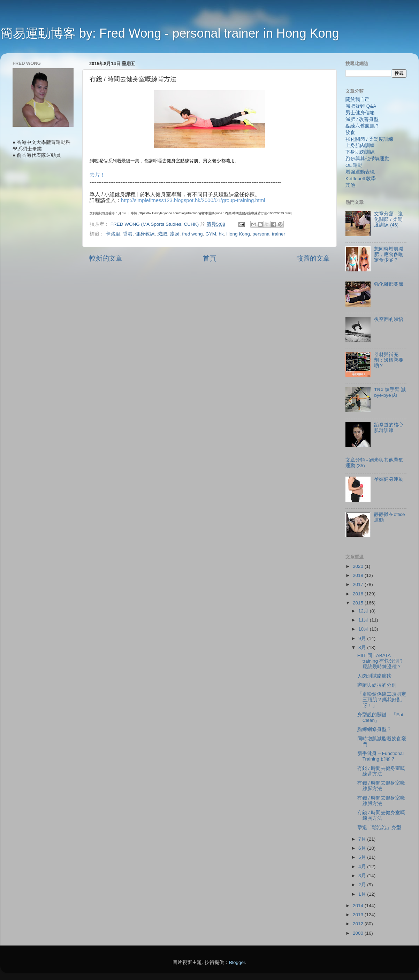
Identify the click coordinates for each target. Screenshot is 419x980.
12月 (364, 611)
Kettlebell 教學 (361, 179)
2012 (359, 924)
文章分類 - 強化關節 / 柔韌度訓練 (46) (388, 219)
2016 (359, 594)
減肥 (162, 234)
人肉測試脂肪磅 (374, 676)
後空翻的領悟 (389, 319)
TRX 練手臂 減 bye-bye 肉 (390, 392)
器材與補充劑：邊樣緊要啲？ (389, 360)
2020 (359, 566)
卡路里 (113, 234)
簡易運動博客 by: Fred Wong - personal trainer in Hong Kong (170, 33)
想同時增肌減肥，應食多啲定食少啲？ (389, 254)
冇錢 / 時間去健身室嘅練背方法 (381, 771)
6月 (363, 848)
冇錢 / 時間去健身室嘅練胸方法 (381, 815)
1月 (363, 894)
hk (221, 234)
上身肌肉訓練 (360, 145)
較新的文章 (106, 258)
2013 (359, 915)
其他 (350, 185)
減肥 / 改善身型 (362, 119)
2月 (363, 885)
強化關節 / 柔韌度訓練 (369, 139)
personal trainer (269, 234)
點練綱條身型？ (374, 729)
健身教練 (145, 234)
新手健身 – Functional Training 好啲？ (380, 756)
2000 (359, 933)
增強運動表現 (360, 172)
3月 (363, 876)
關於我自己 (358, 99)
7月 (363, 839)
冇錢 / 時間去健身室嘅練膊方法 (381, 801)
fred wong (192, 234)
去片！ (97, 175)
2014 (359, 906)
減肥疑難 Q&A (361, 106)
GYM (211, 234)
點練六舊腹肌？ (363, 126)
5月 (363, 857)
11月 (364, 620)
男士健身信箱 (360, 113)
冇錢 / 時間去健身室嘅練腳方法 (381, 786)
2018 (359, 575)
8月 (363, 647)
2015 (359, 603)
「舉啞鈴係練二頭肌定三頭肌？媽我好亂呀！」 (382, 700)
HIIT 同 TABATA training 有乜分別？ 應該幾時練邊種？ (380, 661)
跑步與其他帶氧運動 (367, 159)
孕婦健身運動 (389, 479)
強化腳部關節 (389, 284)
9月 (363, 638)
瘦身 (175, 234)
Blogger (237, 962)
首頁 (209, 258)
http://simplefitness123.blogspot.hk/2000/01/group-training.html (193, 200)
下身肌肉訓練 (360, 152)
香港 (128, 234)
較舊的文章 (313, 258)
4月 (363, 867)
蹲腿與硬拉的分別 (377, 685)
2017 (359, 584)
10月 (364, 629)
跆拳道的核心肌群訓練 (389, 428)
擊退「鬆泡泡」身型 (379, 828)
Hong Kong (238, 234)
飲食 (350, 133)
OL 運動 (354, 165)
